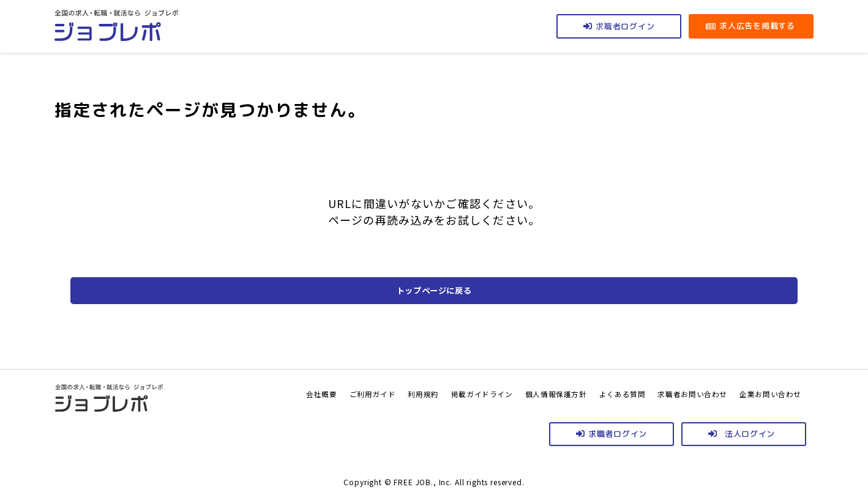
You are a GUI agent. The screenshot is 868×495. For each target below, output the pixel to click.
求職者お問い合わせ (676, 393)
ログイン (625, 26)
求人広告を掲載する (757, 26)
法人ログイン (750, 434)
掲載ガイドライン (438, 393)
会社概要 (257, 393)
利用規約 (371, 393)
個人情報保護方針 (522, 393)
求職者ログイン (618, 434)
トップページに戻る (434, 291)
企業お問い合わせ (765, 393)
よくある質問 (597, 393)
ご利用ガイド (314, 393)
